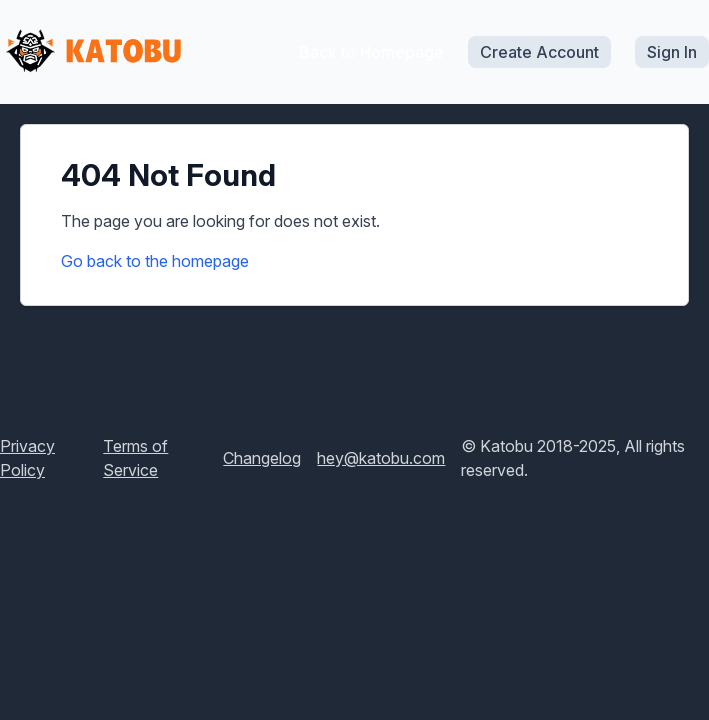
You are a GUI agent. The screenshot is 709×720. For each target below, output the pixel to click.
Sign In (672, 52)
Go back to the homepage (155, 261)
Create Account (539, 52)
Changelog (262, 458)
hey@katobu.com (381, 458)
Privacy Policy (27, 458)
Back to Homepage (371, 52)
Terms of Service (135, 458)
